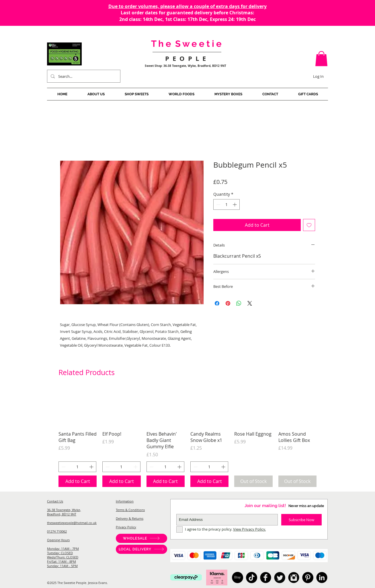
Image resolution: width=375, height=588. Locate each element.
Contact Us (55, 501)
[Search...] (83, 76)
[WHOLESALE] (141, 538)
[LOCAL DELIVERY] (141, 549)
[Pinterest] (308, 578)
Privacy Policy (126, 527)
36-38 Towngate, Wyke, (64, 510)
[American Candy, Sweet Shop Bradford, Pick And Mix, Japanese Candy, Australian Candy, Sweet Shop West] (266, 578)
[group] (187, 437)
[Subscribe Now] (301, 520)
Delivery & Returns (130, 518)
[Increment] (235, 204)
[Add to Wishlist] (309, 225)
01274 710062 (57, 531)
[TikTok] (252, 578)
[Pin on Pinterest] (228, 303)
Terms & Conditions (130, 510)
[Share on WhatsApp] (239, 303)
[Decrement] (218, 204)
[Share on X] (250, 303)
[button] (321, 59)
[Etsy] (238, 578)
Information (125, 501)
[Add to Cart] (78, 481)
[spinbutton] (226, 204)
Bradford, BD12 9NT (62, 514)
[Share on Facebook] (217, 303)
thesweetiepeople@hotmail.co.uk (72, 523)
